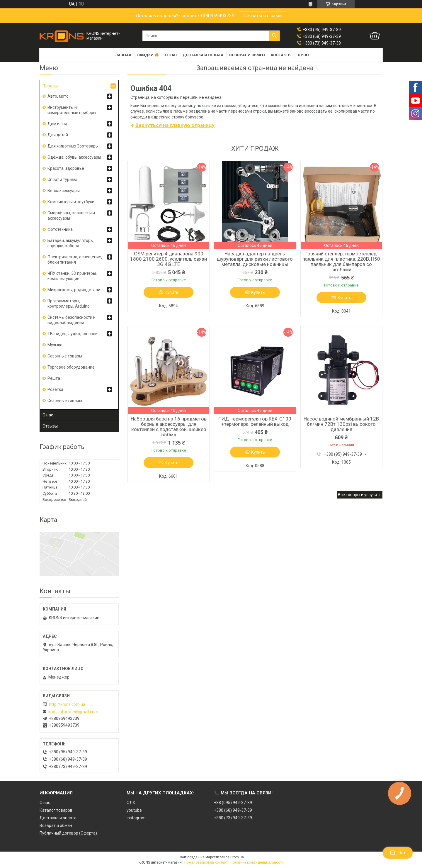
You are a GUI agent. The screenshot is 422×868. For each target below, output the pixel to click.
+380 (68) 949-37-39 (233, 810)
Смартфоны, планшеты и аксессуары (71, 216)
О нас (171, 55)
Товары (50, 86)
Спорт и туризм (62, 179)
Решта (54, 378)
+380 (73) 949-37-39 (233, 818)
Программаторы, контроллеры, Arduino (69, 304)
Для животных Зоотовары (73, 146)
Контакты (281, 55)
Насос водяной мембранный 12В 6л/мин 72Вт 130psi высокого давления (341, 424)
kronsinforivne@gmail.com (73, 712)
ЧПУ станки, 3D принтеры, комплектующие (72, 276)
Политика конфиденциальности (257, 862)
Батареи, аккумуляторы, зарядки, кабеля (71, 243)
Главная (122, 55)
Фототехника (60, 229)
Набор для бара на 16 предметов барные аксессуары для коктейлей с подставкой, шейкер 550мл (169, 427)
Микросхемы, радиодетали (74, 290)
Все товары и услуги (357, 495)
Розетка (55, 389)
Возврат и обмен (247, 55)
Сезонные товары (65, 356)
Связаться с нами (263, 16)
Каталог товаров (56, 810)
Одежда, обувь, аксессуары (74, 157)
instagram (136, 818)
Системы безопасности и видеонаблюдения (72, 320)
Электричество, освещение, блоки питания (75, 260)
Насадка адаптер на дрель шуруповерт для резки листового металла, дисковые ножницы (255, 259)
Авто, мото (58, 96)
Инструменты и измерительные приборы (72, 110)
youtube (134, 810)
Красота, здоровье (66, 168)
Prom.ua (237, 857)
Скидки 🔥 (148, 55)
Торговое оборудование (71, 367)
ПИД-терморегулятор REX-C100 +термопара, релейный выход (255, 421)
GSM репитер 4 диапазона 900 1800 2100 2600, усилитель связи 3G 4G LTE (169, 259)
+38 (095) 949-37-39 (233, 803)
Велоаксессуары (64, 191)
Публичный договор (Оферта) (68, 833)
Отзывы (50, 426)
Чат (398, 853)
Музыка (55, 345)
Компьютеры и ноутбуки (71, 202)
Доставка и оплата (203, 55)
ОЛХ (131, 803)
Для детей (58, 135)
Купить (172, 292)
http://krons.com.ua (67, 704)
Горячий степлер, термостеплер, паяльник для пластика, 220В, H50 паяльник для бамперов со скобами (341, 262)
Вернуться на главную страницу (175, 125)
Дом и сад (57, 124)
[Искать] (274, 36)
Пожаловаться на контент (206, 862)
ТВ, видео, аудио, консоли (73, 334)
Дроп (303, 55)
